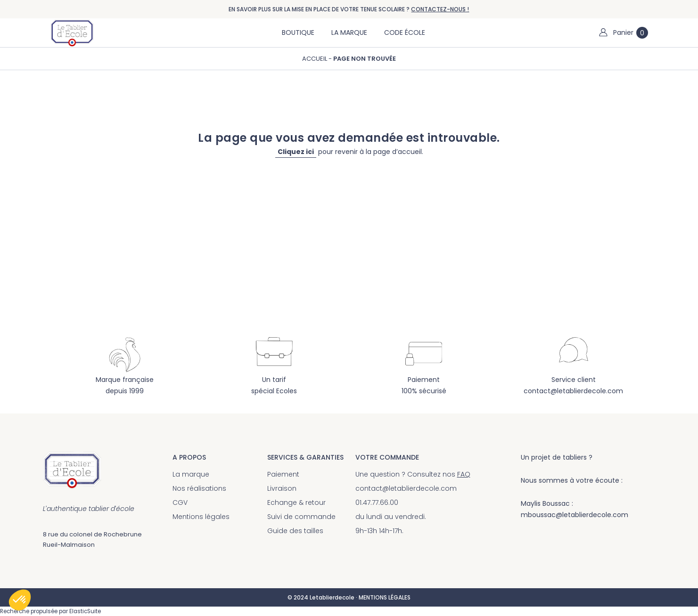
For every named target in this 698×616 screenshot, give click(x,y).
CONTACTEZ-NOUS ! (440, 9)
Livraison (282, 488)
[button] (20, 600)
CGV (180, 503)
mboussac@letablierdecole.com (575, 515)
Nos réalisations (199, 488)
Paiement (283, 474)
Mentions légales (201, 517)
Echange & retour (296, 503)
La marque (191, 474)
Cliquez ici (296, 152)
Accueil (315, 59)
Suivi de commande (301, 517)
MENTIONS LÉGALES (385, 597)
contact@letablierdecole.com (573, 391)
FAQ (464, 474)
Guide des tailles (295, 531)
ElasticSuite (85, 611)
